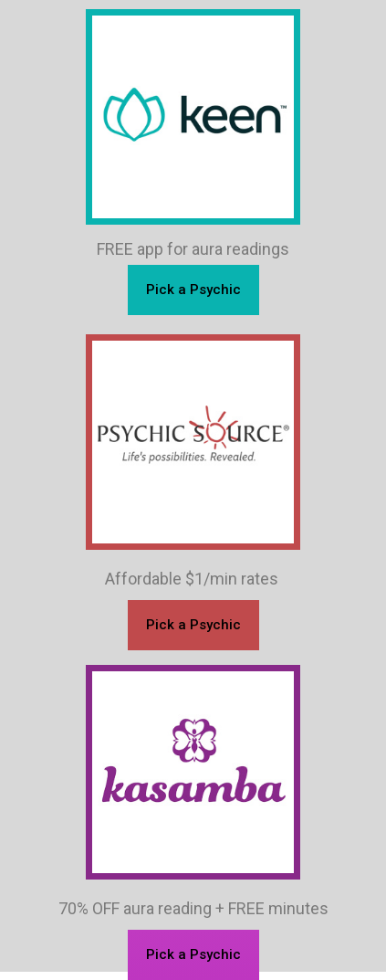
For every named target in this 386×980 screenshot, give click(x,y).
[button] (193, 955)
